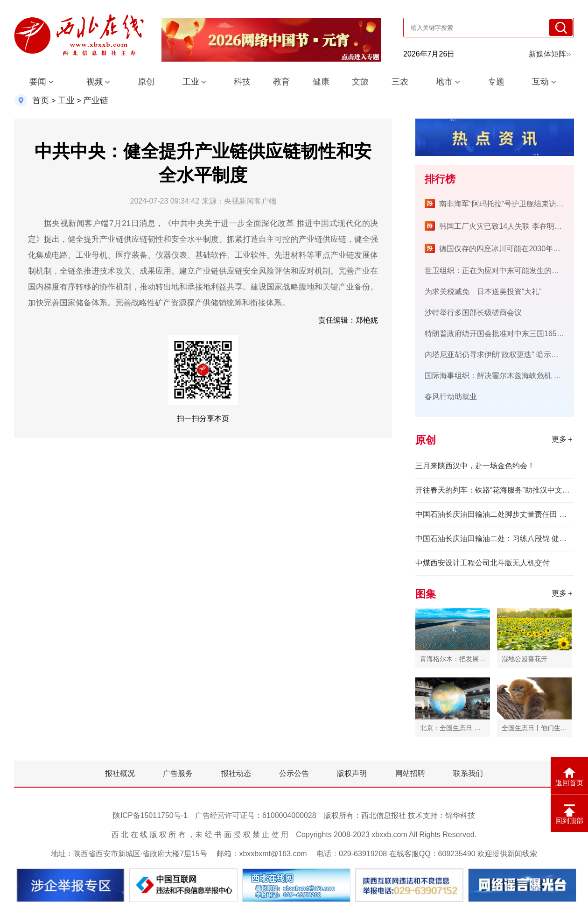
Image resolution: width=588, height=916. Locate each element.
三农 (400, 82)
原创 (146, 82)
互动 (540, 82)
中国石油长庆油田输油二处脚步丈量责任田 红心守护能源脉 (495, 514)
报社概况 (120, 773)
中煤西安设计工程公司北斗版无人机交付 (483, 563)
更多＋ (563, 439)
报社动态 (236, 773)
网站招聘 (410, 773)
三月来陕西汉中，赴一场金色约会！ (475, 466)
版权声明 (352, 773)
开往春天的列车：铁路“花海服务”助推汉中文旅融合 (495, 490)
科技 (242, 82)
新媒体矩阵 (550, 54)
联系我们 (468, 773)
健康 (321, 82)
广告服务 (178, 773)
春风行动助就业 (451, 397)
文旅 (360, 82)
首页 (41, 100)
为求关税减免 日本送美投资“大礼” (483, 292)
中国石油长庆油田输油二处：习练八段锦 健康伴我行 (495, 539)
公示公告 (294, 773)
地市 (444, 82)
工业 (191, 82)
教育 (281, 82)
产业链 (96, 100)
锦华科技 (460, 815)
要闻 (38, 82)
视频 (95, 82)
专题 (496, 82)
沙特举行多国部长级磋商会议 (473, 313)
